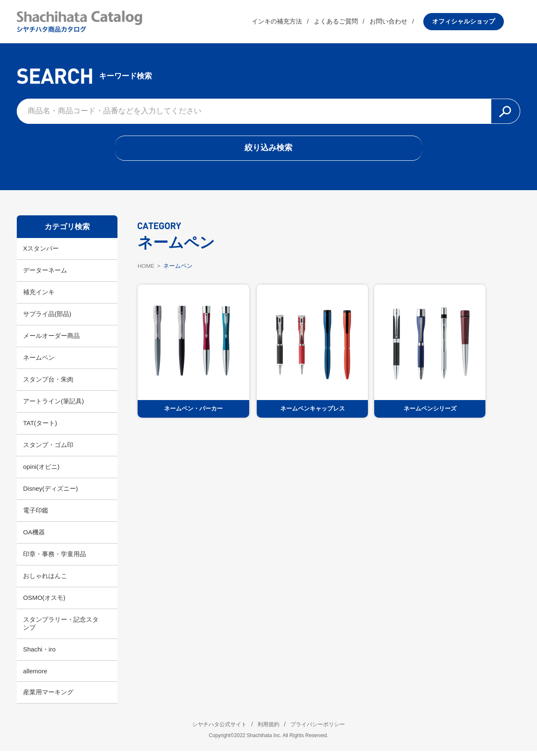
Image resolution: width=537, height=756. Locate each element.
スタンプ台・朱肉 (48, 384)
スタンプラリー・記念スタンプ (61, 628)
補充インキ (39, 297)
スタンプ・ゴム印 (48, 450)
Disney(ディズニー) (51, 493)
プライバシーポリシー (323, 729)
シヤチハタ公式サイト (214, 729)
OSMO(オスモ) (44, 603)
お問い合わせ (405, 23)
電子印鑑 (36, 515)
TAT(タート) (40, 428)
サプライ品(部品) (47, 319)
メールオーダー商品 (51, 341)
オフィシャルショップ (480, 23)
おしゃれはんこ (45, 581)
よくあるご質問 (352, 23)
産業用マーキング (48, 697)
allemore (35, 676)
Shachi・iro (39, 654)
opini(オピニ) (41, 472)
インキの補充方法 (293, 23)
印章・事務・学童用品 (55, 559)
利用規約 (268, 729)
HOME (146, 270)
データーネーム (45, 275)
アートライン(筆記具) (53, 406)
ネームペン (39, 362)
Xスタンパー (41, 253)
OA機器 (34, 537)
